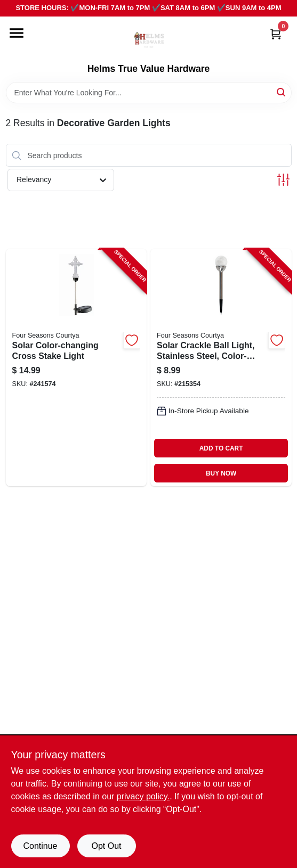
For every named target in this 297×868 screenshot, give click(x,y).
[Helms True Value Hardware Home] (149, 40)
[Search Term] (149, 93)
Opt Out (106, 846)
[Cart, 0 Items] (276, 34)
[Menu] (17, 33)
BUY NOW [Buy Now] (221, 473)
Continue (40, 846)
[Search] (282, 92)
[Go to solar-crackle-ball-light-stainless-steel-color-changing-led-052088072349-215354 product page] (221, 367)
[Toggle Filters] (283, 180)
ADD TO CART (221, 448)
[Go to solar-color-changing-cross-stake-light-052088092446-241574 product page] (77, 367)
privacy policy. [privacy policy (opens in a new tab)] (143, 796)
